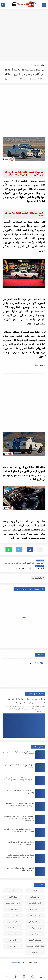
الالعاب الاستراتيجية (13, 903)
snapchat (35, 952)
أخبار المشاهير (35, 897)
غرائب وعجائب (13, 934)
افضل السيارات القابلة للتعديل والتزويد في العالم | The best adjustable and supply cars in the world (19, 780)
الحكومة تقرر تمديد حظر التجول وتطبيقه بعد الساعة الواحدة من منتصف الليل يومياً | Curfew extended (19, 818)
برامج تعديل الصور (35, 928)
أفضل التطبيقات (35, 903)
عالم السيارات (39, 65)
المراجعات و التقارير (35, 922)
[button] (30, 550)
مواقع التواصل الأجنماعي (35, 946)
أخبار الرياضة (13, 891)
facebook (13, 946)
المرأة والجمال (13, 915)
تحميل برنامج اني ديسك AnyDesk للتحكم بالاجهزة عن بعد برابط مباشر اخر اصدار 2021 (25, 701)
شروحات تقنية (13, 928)
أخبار (35, 891)
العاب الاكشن (13, 909)
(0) (5, 79)
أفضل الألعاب (13, 897)
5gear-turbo (15, 962)
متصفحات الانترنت (35, 940)
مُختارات (13, 940)
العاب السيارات (35, 915)
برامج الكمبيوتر (13, 922)
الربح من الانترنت (35, 909)
